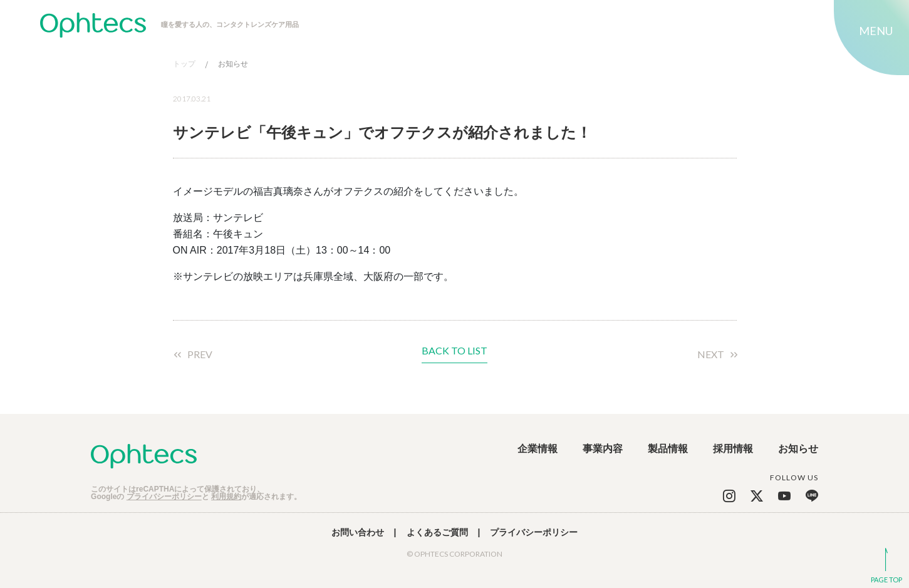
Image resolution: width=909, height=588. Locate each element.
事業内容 (603, 449)
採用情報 (733, 449)
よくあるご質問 (437, 532)
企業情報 (538, 449)
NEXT (711, 354)
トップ (184, 64)
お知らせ (233, 64)
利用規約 (226, 497)
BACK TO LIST (454, 351)
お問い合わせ (358, 532)
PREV (200, 354)
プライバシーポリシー (164, 497)
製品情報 (668, 449)
